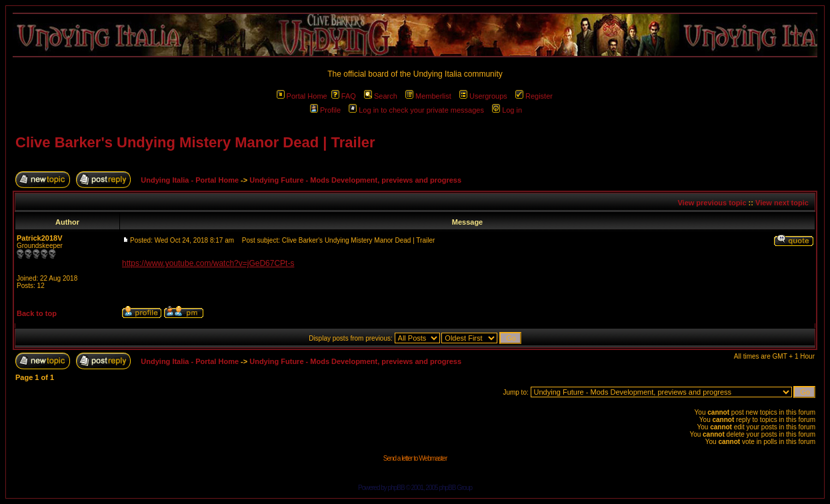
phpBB (396, 488)
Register (534, 96)
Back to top (37, 313)
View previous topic (712, 203)
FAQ (344, 96)
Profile (325, 110)
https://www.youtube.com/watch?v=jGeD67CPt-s (208, 263)
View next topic (782, 203)
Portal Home (302, 96)
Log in (507, 110)
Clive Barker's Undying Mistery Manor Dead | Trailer (195, 142)
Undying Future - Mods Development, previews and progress (355, 180)
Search (381, 96)
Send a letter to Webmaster (415, 458)
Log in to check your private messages (416, 110)
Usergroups (483, 96)
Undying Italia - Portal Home (190, 180)
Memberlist (428, 96)
